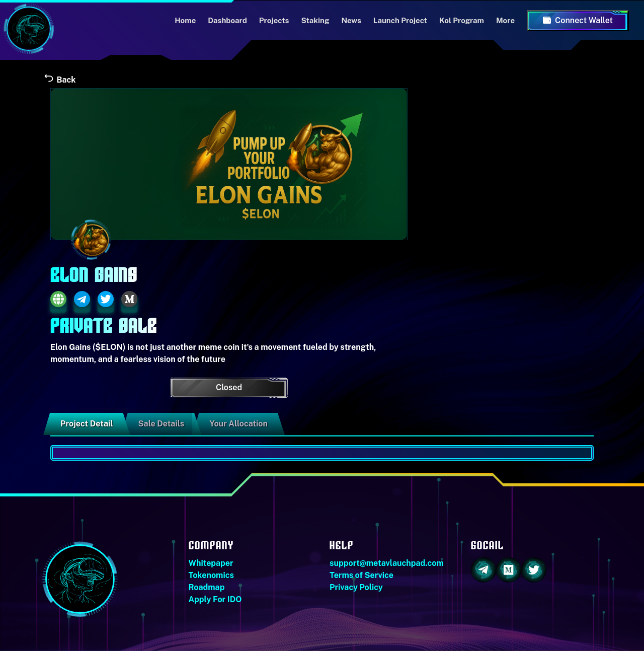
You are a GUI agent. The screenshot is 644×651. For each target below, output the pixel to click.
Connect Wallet (578, 20)
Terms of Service (361, 575)
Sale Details (162, 424)
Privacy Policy (356, 587)
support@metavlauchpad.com (387, 563)
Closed (229, 387)
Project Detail (87, 424)
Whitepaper (211, 563)
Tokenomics (211, 575)
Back (59, 80)
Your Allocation (238, 424)
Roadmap (207, 587)
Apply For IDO (215, 599)
